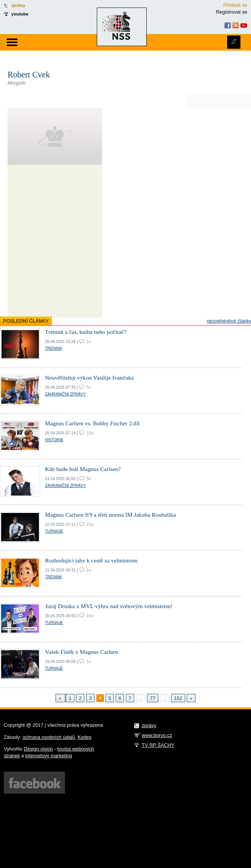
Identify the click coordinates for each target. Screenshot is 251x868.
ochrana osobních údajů (49, 737)
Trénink (53, 348)
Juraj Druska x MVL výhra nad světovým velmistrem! (109, 606)
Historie (54, 440)
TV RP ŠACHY (158, 745)
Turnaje (54, 531)
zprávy (18, 5)
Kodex (84, 737)
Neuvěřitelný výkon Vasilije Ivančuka (89, 378)
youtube (20, 14)
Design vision (38, 749)
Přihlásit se (235, 5)
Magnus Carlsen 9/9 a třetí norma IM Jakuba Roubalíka (110, 515)
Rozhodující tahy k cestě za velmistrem (91, 560)
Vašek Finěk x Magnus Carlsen (81, 652)
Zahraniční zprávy (65, 394)
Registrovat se (232, 12)
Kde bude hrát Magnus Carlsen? (83, 469)
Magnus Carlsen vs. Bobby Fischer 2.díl (92, 423)
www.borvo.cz (157, 735)
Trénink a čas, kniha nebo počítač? (86, 332)
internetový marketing (49, 756)
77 (153, 698)
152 (178, 698)
